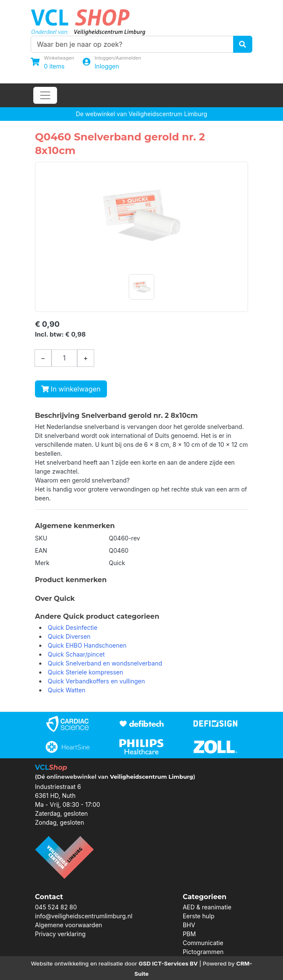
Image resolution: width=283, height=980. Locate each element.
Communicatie (203, 943)
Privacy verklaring (60, 934)
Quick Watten (66, 690)
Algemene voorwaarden (69, 925)
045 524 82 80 (56, 907)
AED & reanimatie (207, 907)
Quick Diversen (69, 636)
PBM (189, 934)
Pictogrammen (203, 952)
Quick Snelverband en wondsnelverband (105, 663)
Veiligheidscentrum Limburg (152, 777)
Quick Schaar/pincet (76, 654)
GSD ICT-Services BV (168, 963)
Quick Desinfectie (72, 627)
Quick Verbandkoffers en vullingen (96, 681)
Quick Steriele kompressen (85, 672)
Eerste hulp (199, 916)
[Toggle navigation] (45, 95)
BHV (189, 925)
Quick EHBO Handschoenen (87, 645)
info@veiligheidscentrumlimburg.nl (84, 916)
